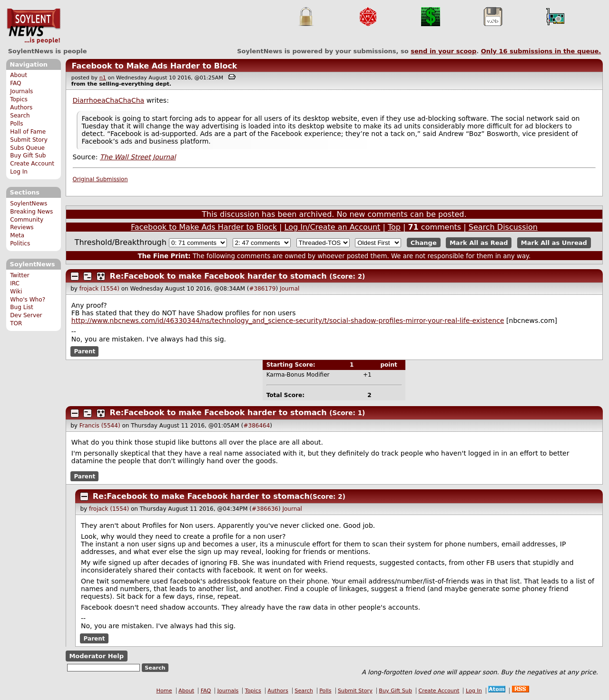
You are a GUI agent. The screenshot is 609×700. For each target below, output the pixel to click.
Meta (17, 235)
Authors (21, 107)
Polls (16, 124)
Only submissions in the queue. (541, 51)
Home (164, 691)
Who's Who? (28, 300)
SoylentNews (34, 26)
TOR (16, 323)
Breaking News (31, 212)
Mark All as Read (479, 243)
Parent (84, 351)
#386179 (263, 289)
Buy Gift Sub (28, 156)
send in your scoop (443, 51)
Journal (290, 289)
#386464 (256, 426)
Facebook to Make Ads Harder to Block (154, 66)
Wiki (16, 292)
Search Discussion (503, 227)
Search (20, 116)
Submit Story (29, 140)
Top (394, 227)
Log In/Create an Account (333, 227)
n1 (103, 78)
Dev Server (26, 315)
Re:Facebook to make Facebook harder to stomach (218, 276)
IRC (15, 283)
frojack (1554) (99, 289)
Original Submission (100, 179)
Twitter (20, 275)
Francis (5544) (100, 426)
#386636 (265, 509)
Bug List (22, 307)
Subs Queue (27, 148)
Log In (19, 172)
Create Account (32, 164)
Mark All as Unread (554, 243)
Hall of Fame (28, 132)
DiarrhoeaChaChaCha (109, 100)
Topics (19, 99)
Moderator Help (96, 656)
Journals (21, 91)
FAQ (15, 83)
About (19, 75)
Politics (20, 243)
